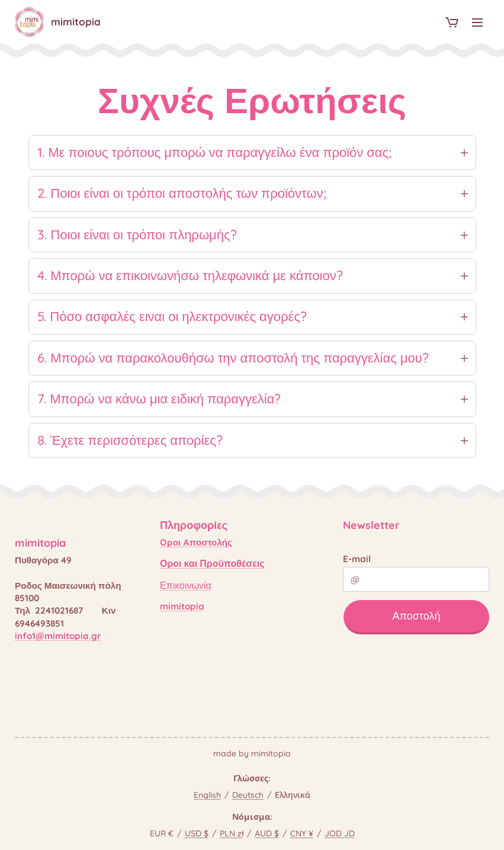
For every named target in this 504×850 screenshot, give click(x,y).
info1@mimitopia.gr (58, 636)
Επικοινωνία (186, 585)
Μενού (477, 23)
